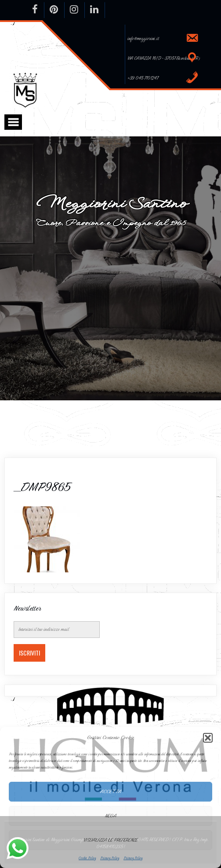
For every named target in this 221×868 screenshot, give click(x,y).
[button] (208, 738)
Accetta (111, 791)
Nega (111, 816)
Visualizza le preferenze (110, 840)
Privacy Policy (110, 858)
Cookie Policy (87, 858)
